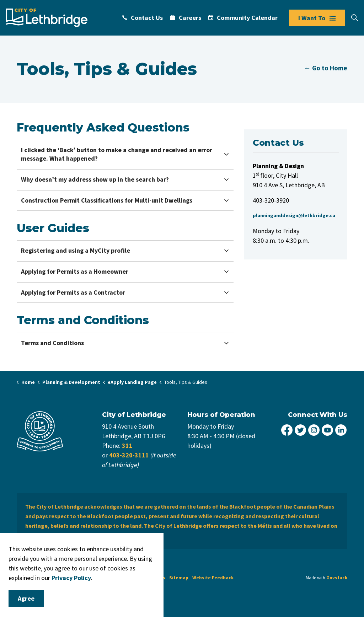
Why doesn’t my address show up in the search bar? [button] (95, 179)
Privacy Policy (71, 578)
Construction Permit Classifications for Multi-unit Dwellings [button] (107, 200)
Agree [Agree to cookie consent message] (26, 598)
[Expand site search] (354, 18)
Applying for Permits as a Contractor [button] (73, 292)
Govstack (337, 578)
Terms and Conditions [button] (52, 343)
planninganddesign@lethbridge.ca (294, 215)
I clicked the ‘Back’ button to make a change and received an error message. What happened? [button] (117, 154)
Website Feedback (213, 578)
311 (127, 446)
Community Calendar (243, 18)
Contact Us (143, 18)
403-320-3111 (129, 455)
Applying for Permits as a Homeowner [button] (75, 271)
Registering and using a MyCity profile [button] (76, 250)
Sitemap (179, 578)
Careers (186, 18)
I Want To (317, 18)
